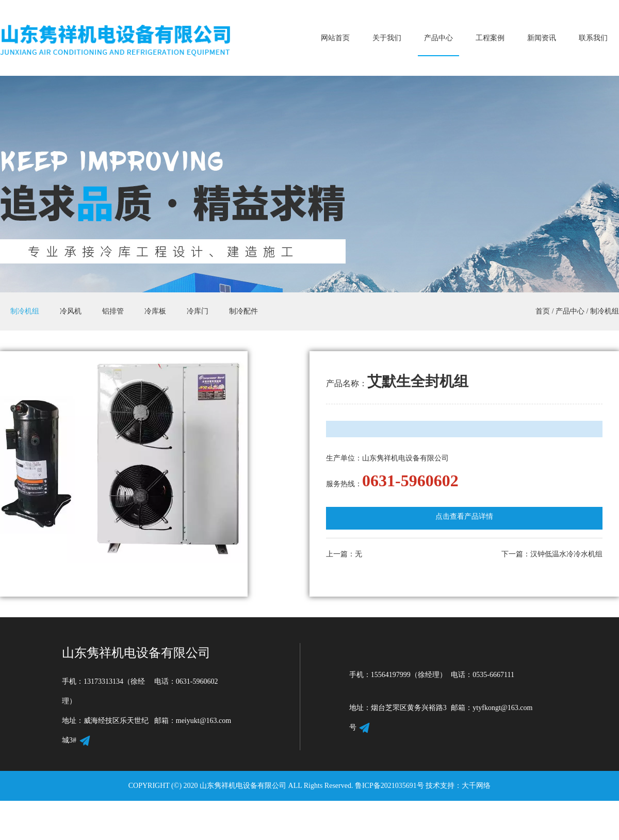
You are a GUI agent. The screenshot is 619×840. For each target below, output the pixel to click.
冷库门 (198, 311)
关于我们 (387, 38)
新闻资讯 (542, 38)
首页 (543, 311)
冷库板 (155, 311)
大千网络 (476, 786)
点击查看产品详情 (464, 516)
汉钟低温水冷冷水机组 (566, 554)
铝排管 (113, 311)
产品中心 (438, 38)
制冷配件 (243, 311)
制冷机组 (25, 311)
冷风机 (71, 311)
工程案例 (490, 38)
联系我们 (593, 38)
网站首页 (335, 38)
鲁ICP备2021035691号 (389, 786)
